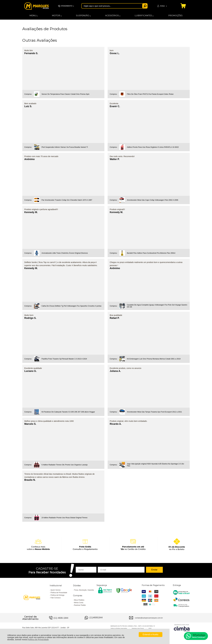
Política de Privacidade (38, 640)
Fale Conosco (56, 598)
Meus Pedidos (79, 600)
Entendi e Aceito (150, 634)
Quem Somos (56, 590)
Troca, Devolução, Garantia (84, 590)
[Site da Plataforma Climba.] (182, 628)
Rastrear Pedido (80, 605)
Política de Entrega (57, 595)
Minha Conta (79, 603)
